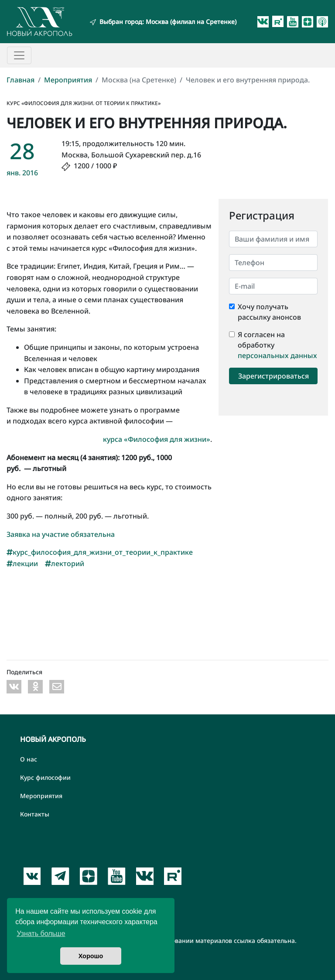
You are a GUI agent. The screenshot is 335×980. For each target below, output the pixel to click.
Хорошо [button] (91, 956)
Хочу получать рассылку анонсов (269, 312)
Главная (21, 80)
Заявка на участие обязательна (61, 534)
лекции (22, 563)
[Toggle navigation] (19, 55)
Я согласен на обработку (261, 340)
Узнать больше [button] (41, 934)
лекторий (65, 563)
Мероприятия (68, 80)
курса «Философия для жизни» (157, 439)
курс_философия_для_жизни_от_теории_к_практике (100, 552)
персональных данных (277, 355)
